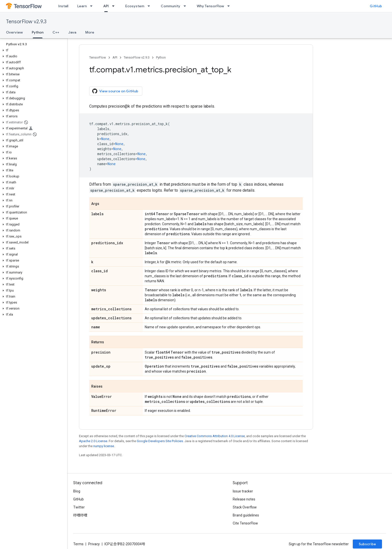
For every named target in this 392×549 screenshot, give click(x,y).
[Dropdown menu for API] (115, 6)
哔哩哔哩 (80, 515)
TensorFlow (98, 57)
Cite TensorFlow (245, 523)
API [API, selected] (106, 6)
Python (161, 57)
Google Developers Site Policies (160, 441)
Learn (82, 6)
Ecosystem (135, 6)
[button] (33, 50)
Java (72, 32)
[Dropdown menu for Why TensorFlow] (230, 6)
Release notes (244, 499)
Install (63, 6)
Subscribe (367, 544)
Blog (77, 491)
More (90, 32)
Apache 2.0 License (93, 441)
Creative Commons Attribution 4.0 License (215, 436)
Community (170, 6)
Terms (78, 544)
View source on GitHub (115, 91)
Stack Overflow (245, 507)
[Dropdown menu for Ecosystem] (150, 6)
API (115, 57)
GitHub (376, 6)
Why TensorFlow (210, 6)
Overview (14, 32)
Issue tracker (243, 491)
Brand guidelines (246, 515)
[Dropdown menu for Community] (186, 6)
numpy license (104, 446)
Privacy (94, 544)
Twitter (79, 507)
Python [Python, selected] (38, 32)
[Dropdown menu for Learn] (93, 6)
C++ (56, 32)
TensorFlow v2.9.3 (26, 22)
